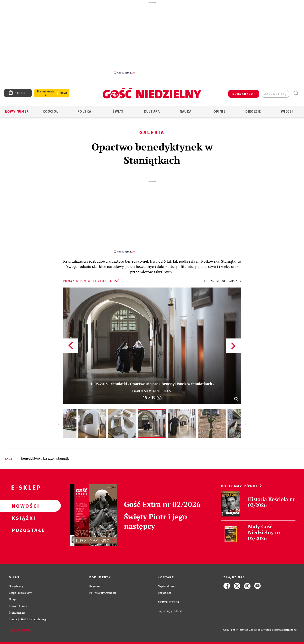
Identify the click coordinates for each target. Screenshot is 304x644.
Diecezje (253, 112)
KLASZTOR (49, 454)
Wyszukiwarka (296, 93)
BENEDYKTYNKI (31, 454)
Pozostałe (23, 526)
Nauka (186, 112)
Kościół (51, 112)
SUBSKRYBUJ (244, 94)
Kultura (152, 112)
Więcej (287, 112)
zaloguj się (275, 94)
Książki (23, 514)
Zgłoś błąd (20, 626)
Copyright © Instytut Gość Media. (243, 626)
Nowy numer (17, 112)
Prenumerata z (46, 93)
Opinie (219, 112)
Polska (84, 112)
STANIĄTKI (63, 454)
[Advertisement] (152, 37)
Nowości (23, 502)
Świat (118, 112)
